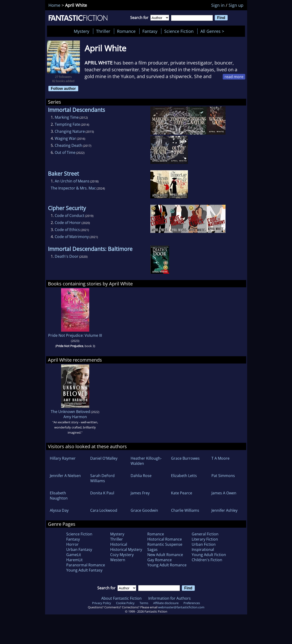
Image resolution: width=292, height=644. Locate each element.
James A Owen (224, 493)
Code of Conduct (70, 216)
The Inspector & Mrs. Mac (73, 188)
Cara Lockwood (104, 510)
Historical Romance (165, 539)
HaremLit (74, 560)
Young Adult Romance (167, 565)
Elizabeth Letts (184, 476)
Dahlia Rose (141, 476)
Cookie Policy (125, 603)
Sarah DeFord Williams (102, 478)
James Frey (140, 493)
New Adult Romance (165, 555)
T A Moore (220, 458)
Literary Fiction (205, 539)
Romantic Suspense (165, 544)
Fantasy (150, 31)
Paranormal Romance (86, 565)
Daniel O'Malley (104, 458)
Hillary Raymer (63, 458)
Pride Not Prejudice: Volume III (75, 335)
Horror (72, 544)
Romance (126, 31)
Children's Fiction (207, 560)
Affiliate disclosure (166, 603)
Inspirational (203, 549)
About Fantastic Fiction (121, 598)
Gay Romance (160, 560)
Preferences (192, 603)
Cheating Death (68, 145)
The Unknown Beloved (70, 412)
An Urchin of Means (72, 181)
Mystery (82, 31)
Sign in (218, 5)
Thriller (103, 31)
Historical (119, 544)
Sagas (152, 549)
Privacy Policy (102, 603)
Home (54, 5)
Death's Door (67, 256)
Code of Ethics (67, 230)
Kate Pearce (182, 493)
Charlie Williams (185, 510)
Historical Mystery (126, 549)
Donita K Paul (102, 493)
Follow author (63, 88)
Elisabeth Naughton (59, 496)
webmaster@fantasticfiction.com (181, 607)
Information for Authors (169, 598)
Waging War (65, 138)
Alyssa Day (59, 510)
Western (118, 560)
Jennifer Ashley (224, 510)
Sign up (236, 5)
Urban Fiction (204, 544)
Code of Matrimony (72, 237)
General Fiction (205, 534)
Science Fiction (179, 31)
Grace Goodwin (144, 510)
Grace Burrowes (185, 458)
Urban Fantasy (79, 549)
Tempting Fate (67, 124)
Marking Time (67, 117)
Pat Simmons (223, 476)
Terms (144, 603)
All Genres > (213, 31)
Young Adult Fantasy (84, 570)
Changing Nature (70, 131)
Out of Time (65, 152)
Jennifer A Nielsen (65, 476)
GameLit (74, 555)
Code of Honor (68, 223)
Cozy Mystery (122, 555)
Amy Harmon (75, 417)
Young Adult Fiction (209, 555)
